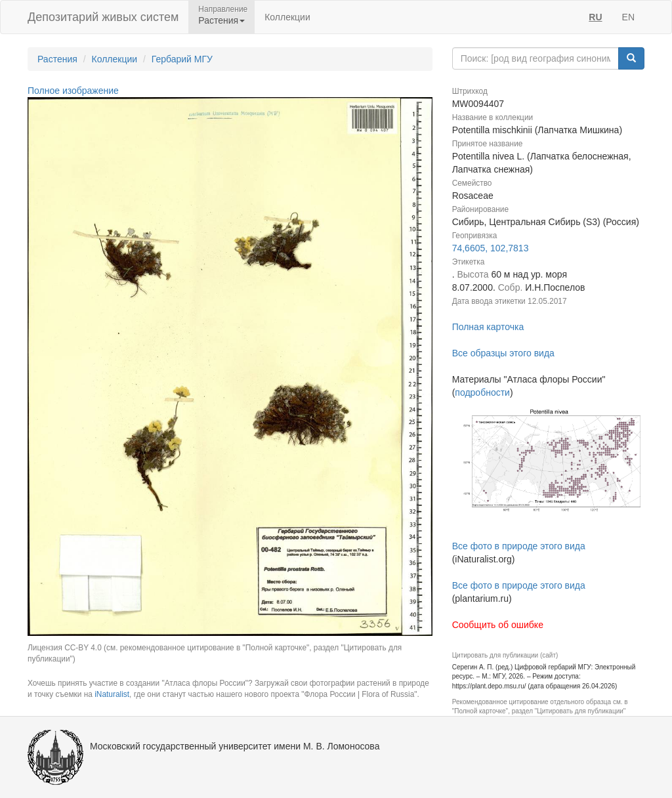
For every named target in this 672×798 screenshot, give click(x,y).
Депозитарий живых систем (103, 17)
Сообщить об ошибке (498, 625)
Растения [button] (221, 20)
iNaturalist (112, 694)
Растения (57, 59)
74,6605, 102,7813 (491, 248)
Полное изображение (73, 91)
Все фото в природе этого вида (519, 546)
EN (628, 17)
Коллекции (287, 17)
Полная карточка (488, 327)
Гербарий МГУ (182, 59)
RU (595, 17)
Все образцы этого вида (503, 353)
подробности (482, 392)
